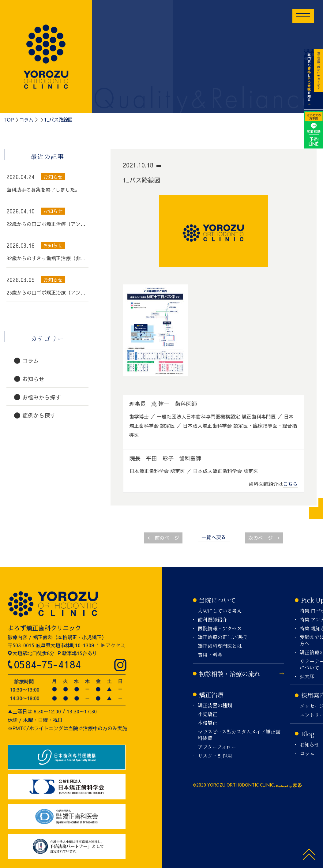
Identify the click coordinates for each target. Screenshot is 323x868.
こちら (290, 484)
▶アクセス (113, 645)
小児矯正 (208, 714)
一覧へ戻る (214, 537)
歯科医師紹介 (212, 620)
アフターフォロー (217, 747)
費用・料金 (210, 655)
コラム (26, 119)
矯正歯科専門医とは (220, 646)
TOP (9, 119)
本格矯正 (208, 723)
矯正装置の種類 (215, 706)
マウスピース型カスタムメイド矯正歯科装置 (239, 735)
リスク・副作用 (215, 756)
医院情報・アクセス (220, 629)
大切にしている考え (220, 611)
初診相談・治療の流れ (230, 674)
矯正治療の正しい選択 (222, 637)
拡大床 (307, 676)
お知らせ (310, 745)
